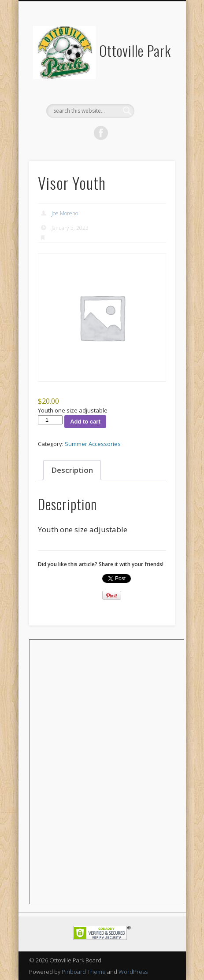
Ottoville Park (135, 50)
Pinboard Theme (84, 972)
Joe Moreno (65, 213)
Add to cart (85, 422)
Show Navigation (153, 79)
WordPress (133, 972)
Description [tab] (72, 470)
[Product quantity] (50, 420)
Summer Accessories (93, 444)
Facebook (101, 133)
